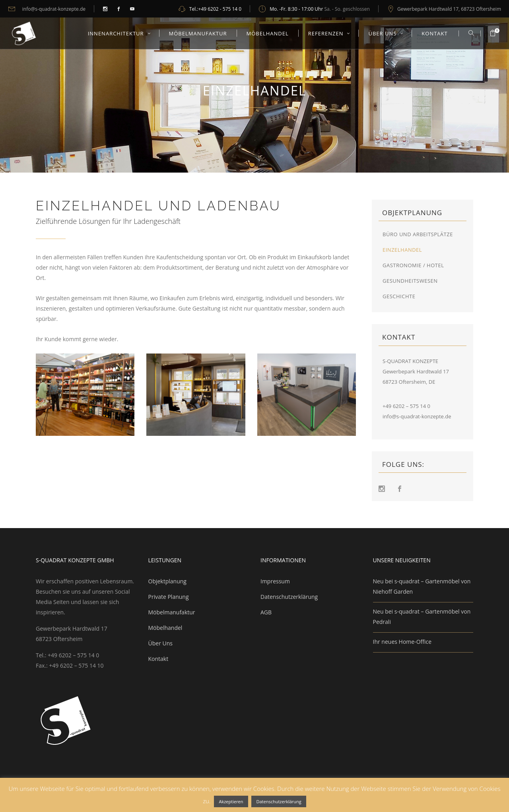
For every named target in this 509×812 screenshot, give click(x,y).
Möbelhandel (165, 628)
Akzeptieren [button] (231, 801)
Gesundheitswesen (411, 281)
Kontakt (158, 659)
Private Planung (169, 597)
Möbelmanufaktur (172, 612)
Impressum (275, 581)
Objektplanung (167, 581)
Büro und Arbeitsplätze (418, 234)
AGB (266, 612)
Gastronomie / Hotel (413, 265)
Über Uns (160, 643)
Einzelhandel (402, 250)
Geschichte (399, 296)
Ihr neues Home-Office (402, 642)
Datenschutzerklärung (289, 597)
